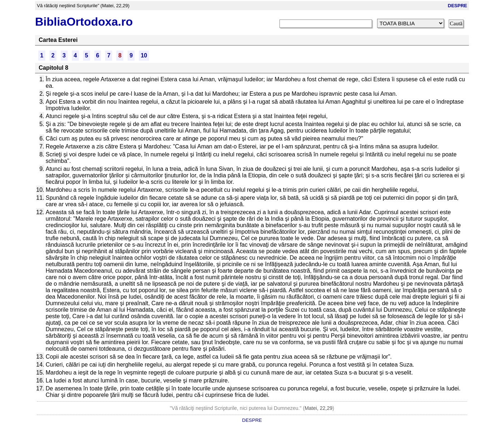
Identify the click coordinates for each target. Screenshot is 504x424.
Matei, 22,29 (318, 408)
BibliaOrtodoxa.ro (84, 22)
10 (144, 55)
